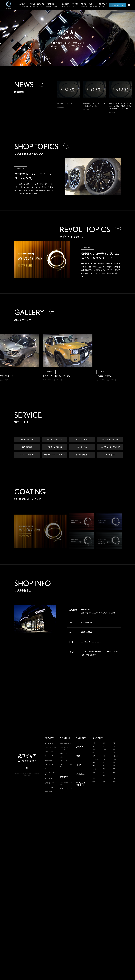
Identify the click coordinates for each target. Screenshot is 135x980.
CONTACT (81, 774)
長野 (104, 763)
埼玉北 (94, 753)
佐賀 (114, 779)
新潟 (114, 746)
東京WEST (95, 759)
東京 (104, 756)
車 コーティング (27, 439)
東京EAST (115, 756)
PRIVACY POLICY (80, 784)
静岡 (94, 766)
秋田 (114, 743)
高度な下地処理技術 (65, 743)
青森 (104, 743)
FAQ (78, 756)
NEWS (79, 765)
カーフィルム (82, 447)
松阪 (104, 769)
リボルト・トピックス (66, 788)
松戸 (94, 756)
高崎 (94, 750)
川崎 (104, 759)
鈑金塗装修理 (27, 447)
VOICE (79, 747)
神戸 (104, 772)
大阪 (94, 772)
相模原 (114, 759)
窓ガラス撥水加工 (82, 455)
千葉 (114, 753)
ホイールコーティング (110, 439)
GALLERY (81, 738)
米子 (94, 775)
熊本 (94, 782)
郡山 (104, 746)
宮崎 (104, 782)
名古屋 (94, 769)
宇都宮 (104, 750)
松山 (104, 779)
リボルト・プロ (64, 753)
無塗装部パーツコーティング (55, 455)
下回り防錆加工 (110, 455)
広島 (104, 775)
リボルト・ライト (65, 761)
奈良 (114, 769)
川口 (104, 753)
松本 (114, 763)
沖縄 (114, 782)
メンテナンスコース (55, 447)
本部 (94, 743)
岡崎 (114, 766)
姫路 (114, 772)
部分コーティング (82, 439)
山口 (114, 775)
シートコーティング (27, 455)
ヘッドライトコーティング (110, 447)
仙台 (94, 746)
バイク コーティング (55, 439)
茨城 (114, 750)
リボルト (62, 757)
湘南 (94, 763)
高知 (94, 779)
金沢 (104, 766)
